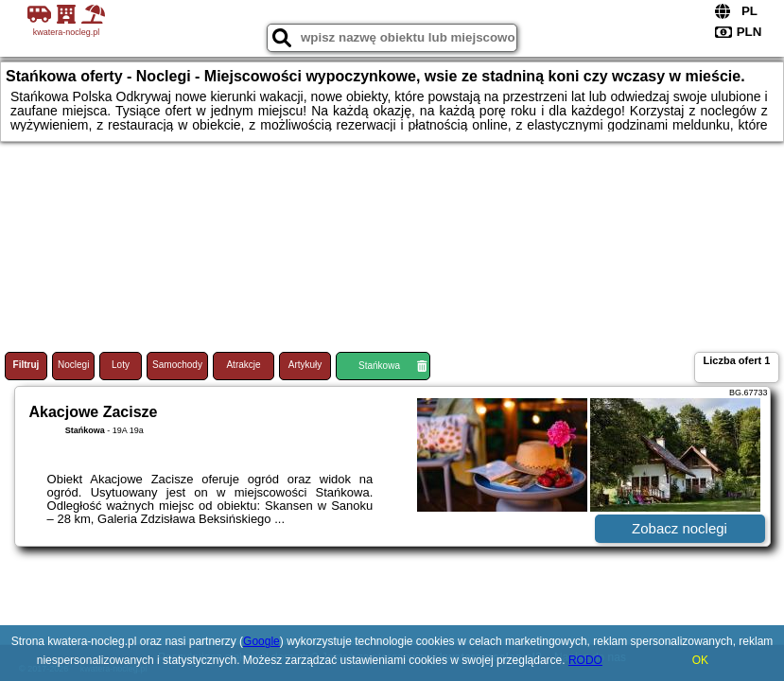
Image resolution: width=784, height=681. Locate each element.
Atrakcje (243, 365)
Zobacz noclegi (679, 528)
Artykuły (305, 365)
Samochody (177, 365)
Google (261, 641)
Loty (121, 365)
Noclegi (73, 365)
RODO (585, 660)
